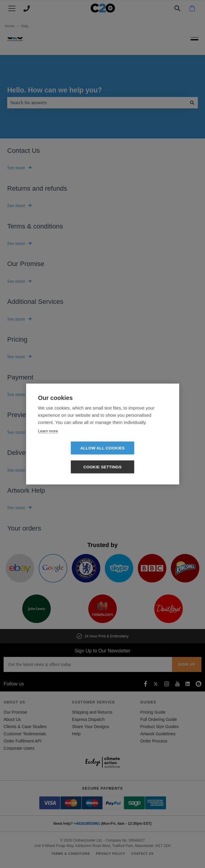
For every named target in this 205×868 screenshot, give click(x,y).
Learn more (48, 440)
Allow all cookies (68, 458)
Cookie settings (137, 458)
